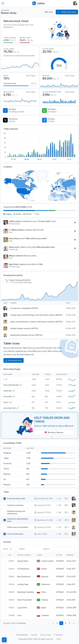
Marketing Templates (26, 592)
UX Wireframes (23, 569)
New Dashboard (24, 577)
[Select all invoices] (5, 555)
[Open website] (6, 379)
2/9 (58, 534)
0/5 (58, 505)
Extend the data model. (16, 499)
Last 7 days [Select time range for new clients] (31, 92)
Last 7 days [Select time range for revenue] (70, 76)
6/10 (59, 520)
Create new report (67, 12)
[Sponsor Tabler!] (39, 425)
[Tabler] (39, 3)
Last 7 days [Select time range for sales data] (31, 76)
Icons (19, 615)
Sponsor (58, 635)
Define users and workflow (18, 527)
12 (67, 520)
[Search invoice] (63, 549)
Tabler (35, 639)
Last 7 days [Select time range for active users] (70, 92)
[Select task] (5, 499)
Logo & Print (22, 608)
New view (49, 12)
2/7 (58, 499)
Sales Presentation (25, 600)
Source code (46, 635)
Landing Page (23, 584)
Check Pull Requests (15, 534)
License (34, 635)
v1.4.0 (59, 639)
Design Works (23, 561)
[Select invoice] (5, 561)
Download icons (13, 360)
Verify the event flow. (15, 505)
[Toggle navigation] (3, 3)
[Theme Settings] (4, 640)
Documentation (22, 635)
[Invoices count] (14, 549)
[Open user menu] (75, 3)
